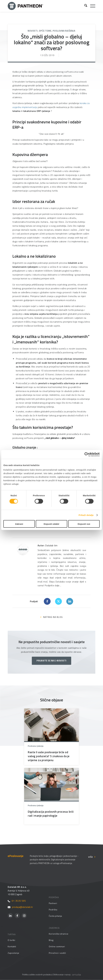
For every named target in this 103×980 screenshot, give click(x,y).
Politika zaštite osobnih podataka (37, 974)
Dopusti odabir (51, 524)
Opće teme (45, 31)
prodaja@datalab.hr (20, 907)
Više (91, 857)
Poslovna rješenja (64, 31)
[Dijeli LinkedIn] (70, 601)
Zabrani (19, 524)
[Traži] (84, 6)
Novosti (33, 31)
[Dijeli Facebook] (47, 601)
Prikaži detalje (86, 515)
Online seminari (57, 946)
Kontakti (12, 946)
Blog (51, 940)
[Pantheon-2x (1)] (45, 6)
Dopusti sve (84, 524)
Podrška (53, 910)
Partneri (53, 903)
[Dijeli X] (58, 601)
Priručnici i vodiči (57, 953)
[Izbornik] (91, 6)
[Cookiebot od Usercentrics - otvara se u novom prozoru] (87, 454)
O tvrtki (11, 940)
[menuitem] (84, 6)
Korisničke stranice (59, 934)
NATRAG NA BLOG (53, 617)
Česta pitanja (55, 916)
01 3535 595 (17, 901)
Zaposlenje (13, 953)
